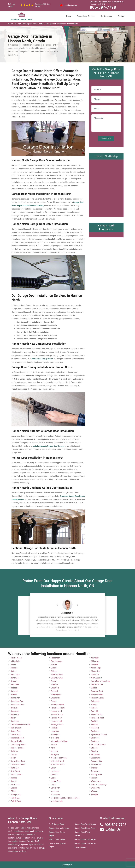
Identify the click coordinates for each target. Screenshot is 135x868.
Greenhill (55, 691)
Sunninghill (96, 758)
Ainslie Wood (16, 658)
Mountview (96, 671)
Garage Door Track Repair (85, 824)
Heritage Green (57, 725)
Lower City (55, 788)
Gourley (54, 681)
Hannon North (57, 711)
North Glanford (97, 685)
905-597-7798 (103, 7)
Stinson (94, 748)
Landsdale (55, 771)
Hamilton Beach (58, 705)
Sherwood (95, 738)
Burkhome (15, 715)
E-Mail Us (113, 829)
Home (69, 16)
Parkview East (97, 691)
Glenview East (57, 675)
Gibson (54, 665)
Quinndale (95, 701)
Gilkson (54, 671)
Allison (13, 665)
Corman (14, 755)
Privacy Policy (80, 847)
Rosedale (95, 728)
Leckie (54, 778)
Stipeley (94, 751)
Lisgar (53, 785)
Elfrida (13, 791)
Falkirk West (16, 801)
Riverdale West (97, 718)
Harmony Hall (57, 721)
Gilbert (54, 668)
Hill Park (54, 728)
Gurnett (54, 701)
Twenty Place (97, 775)
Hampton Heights (58, 708)
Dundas (14, 778)
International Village (59, 741)
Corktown (14, 751)
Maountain (55, 795)
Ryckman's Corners (99, 735)
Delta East (15, 768)
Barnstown (15, 675)
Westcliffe (95, 788)
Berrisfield (15, 685)
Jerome (54, 745)
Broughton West (17, 705)
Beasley (14, 681)
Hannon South (57, 715)
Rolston (94, 725)
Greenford (55, 688)
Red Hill (94, 711)
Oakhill (94, 688)
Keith (53, 748)
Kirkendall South (58, 765)
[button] (60, 605)
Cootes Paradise (17, 748)
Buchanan (15, 711)
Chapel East (16, 731)
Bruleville (14, 708)
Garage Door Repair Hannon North (29, 24)
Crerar (13, 758)
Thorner (94, 768)
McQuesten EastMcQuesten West (65, 798)
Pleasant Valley (98, 698)
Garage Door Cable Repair (85, 843)
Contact (121, 16)
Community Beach (18, 745)
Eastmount (15, 785)
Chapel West (16, 735)
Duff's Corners (17, 775)
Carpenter (15, 721)
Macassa (55, 791)
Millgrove (95, 661)
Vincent (94, 778)
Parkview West (97, 695)
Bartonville (15, 678)
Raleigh (94, 705)
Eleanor (14, 788)
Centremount (16, 728)
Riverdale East (97, 715)
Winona (94, 791)
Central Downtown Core (20, 725)
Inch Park (55, 738)
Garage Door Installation (59, 828)
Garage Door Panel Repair (85, 839)
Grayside (55, 685)
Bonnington (15, 698)
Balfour (14, 671)
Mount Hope (96, 668)
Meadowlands (57, 801)
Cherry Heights (17, 741)
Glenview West (57, 678)
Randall (94, 708)
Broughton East (17, 701)
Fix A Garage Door (56, 824)
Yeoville (94, 795)
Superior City (96, 761)
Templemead (97, 765)
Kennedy (54, 751)
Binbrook (14, 688)
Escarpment (16, 795)
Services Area (106, 16)
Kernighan (55, 755)
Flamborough (56, 661)
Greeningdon (56, 695)
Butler (13, 718)
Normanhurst (97, 678)
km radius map (106, 188)
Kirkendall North (58, 761)
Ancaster (14, 668)
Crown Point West (18, 765)
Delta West (15, 771)
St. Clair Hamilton (98, 745)
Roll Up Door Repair (57, 839)
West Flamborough (99, 785)
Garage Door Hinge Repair (85, 828)
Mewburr (95, 658)
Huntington (55, 735)
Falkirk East (15, 798)
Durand (14, 781)
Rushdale (95, 731)
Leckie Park (56, 781)
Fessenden (55, 658)
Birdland (14, 691)
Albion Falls (16, 661)
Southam (95, 741)
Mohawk (95, 665)
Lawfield (54, 775)
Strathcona (96, 755)
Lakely (54, 768)
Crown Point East (18, 761)
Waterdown (96, 781)
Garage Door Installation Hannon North (62, 24)
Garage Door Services (86, 16)
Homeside (55, 731)
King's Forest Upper (59, 758)
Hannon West (56, 718)
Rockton (95, 721)
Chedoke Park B (17, 738)
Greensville (56, 698)
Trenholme (96, 771)
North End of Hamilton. (101, 681)
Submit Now (106, 138)
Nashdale (95, 675)
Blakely (14, 695)
